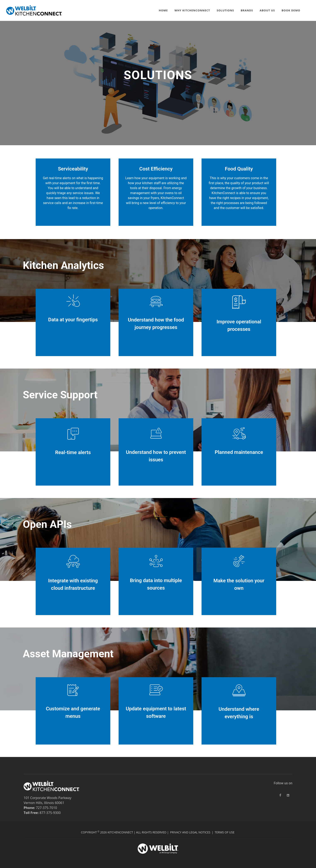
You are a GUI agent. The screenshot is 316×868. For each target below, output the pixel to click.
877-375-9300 (50, 813)
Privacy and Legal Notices (190, 832)
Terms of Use (224, 832)
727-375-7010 (46, 808)
